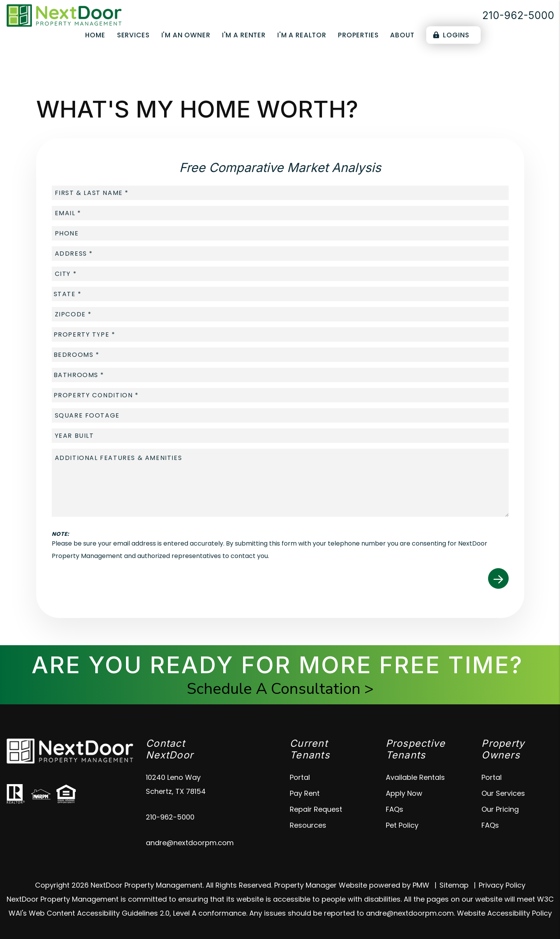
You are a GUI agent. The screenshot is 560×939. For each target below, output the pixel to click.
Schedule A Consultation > (280, 689)
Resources (308, 825)
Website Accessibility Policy (504, 913)
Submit (498, 578)
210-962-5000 (518, 15)
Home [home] (95, 35)
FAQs (395, 809)
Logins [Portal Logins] (451, 35)
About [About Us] (402, 35)
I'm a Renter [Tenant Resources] (244, 35)
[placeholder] (280, 193)
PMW (421, 885)
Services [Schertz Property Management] (133, 35)
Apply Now (404, 793)
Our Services (503, 793)
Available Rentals (415, 777)
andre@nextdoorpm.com (190, 843)
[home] (64, 15)
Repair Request (316, 809)
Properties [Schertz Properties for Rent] (358, 35)
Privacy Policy (502, 885)
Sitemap (454, 885)
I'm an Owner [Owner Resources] (186, 35)
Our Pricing (500, 809)
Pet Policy (402, 825)
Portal (300, 777)
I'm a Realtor (302, 35)
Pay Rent (305, 793)
